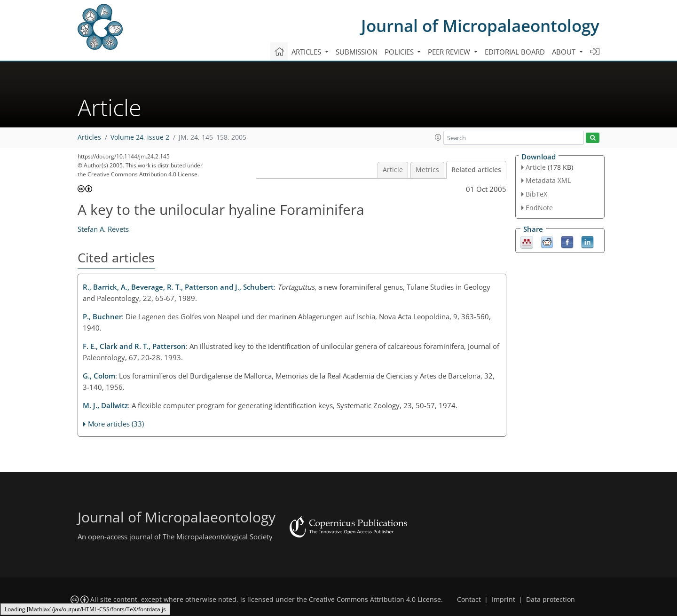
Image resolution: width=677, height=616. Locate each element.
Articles (89, 137)
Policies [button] (400, 52)
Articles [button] (307, 52)
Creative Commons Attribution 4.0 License (375, 600)
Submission (357, 52)
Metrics (427, 170)
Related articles (476, 170)
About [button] (565, 52)
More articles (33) (116, 424)
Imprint (504, 600)
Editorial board (515, 52)
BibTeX (536, 194)
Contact (469, 600)
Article (393, 170)
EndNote (539, 208)
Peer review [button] (450, 52)
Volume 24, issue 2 (140, 137)
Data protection (551, 600)
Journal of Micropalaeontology (480, 26)
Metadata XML (548, 180)
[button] (438, 137)
